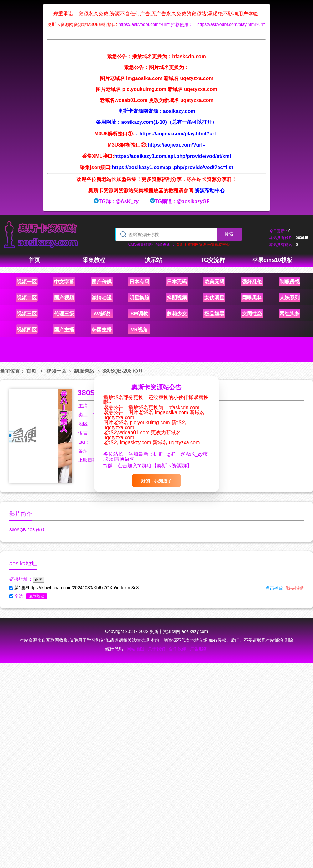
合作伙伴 (177, 649)
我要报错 (295, 588)
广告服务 (199, 649)
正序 (38, 580)
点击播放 (274, 588)
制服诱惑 (84, 371)
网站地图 (136, 649)
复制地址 (37, 596)
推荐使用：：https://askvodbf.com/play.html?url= (218, 24)
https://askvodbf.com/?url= (144, 24)
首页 (31, 371)
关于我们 (156, 649)
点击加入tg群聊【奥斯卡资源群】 (154, 465)
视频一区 (56, 371)
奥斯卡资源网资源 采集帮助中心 (203, 244)
